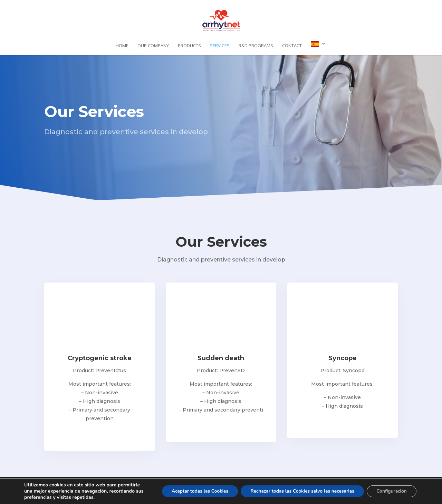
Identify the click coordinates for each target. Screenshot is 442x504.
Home (122, 46)
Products (189, 46)
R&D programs (256, 46)
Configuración (391, 491)
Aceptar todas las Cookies (193, 491)
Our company (153, 46)
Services (220, 46)
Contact (292, 46)
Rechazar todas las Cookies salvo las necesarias (298, 491)
